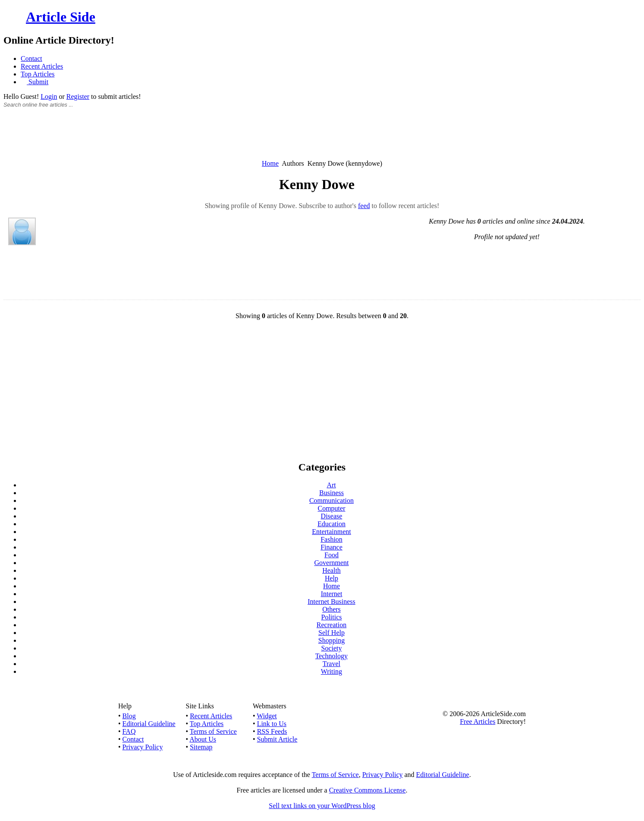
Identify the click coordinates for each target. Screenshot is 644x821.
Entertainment (331, 532)
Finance (331, 547)
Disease (332, 516)
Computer (332, 508)
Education (331, 524)
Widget (267, 716)
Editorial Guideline (149, 724)
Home (270, 163)
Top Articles (38, 74)
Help (331, 578)
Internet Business (331, 602)
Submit (38, 82)
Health (331, 570)
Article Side (61, 17)
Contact (31, 58)
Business (331, 493)
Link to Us (272, 724)
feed (364, 206)
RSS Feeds (272, 731)
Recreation (331, 625)
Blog (129, 716)
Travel (331, 664)
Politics (331, 617)
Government (332, 563)
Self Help (331, 633)
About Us (203, 739)
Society (332, 648)
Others (331, 609)
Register (78, 96)
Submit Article (277, 739)
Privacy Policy (143, 747)
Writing (331, 671)
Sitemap (201, 747)
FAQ (129, 731)
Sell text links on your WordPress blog (322, 806)
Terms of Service (213, 731)
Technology (331, 656)
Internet (332, 594)
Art (331, 485)
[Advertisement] (322, 139)
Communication (331, 500)
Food (331, 555)
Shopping (331, 640)
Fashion (331, 539)
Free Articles (478, 722)
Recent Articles (42, 66)
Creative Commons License (368, 790)
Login (49, 96)
